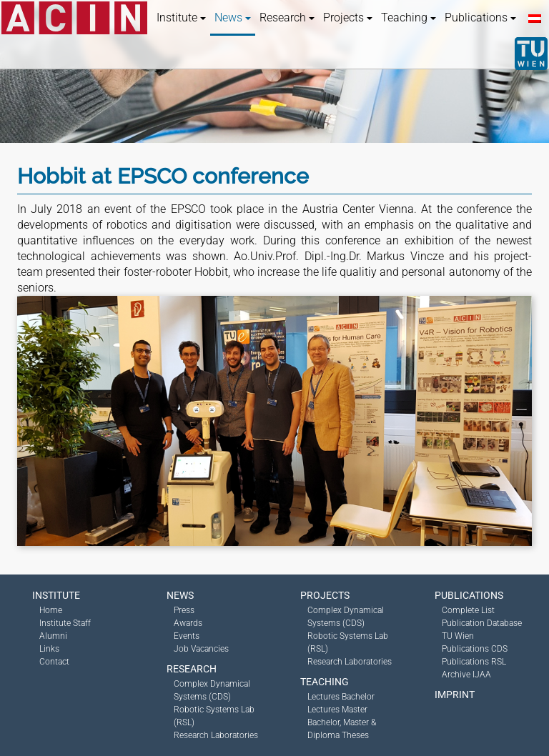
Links (49, 649)
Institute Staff (65, 623)
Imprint (455, 695)
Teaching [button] (409, 18)
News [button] (233, 18)
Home (51, 610)
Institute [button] (181, 18)
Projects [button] (348, 18)
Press (184, 610)
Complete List (468, 610)
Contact (54, 662)
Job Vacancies (201, 649)
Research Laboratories (216, 735)
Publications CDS (475, 649)
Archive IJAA (466, 675)
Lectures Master (337, 710)
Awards (188, 623)
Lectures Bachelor (341, 697)
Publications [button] (480, 18)
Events (187, 636)
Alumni (53, 636)
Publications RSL (474, 662)
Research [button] (287, 18)
